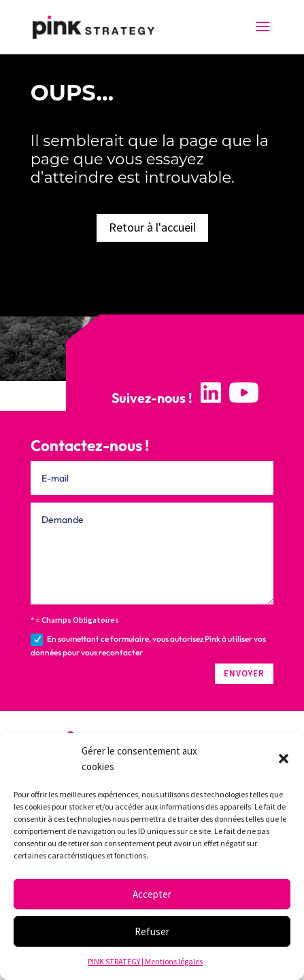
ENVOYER (244, 673)
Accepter (152, 894)
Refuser (152, 931)
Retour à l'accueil (152, 227)
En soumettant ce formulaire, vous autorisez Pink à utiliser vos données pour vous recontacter (148, 646)
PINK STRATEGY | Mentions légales (145, 961)
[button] (284, 759)
